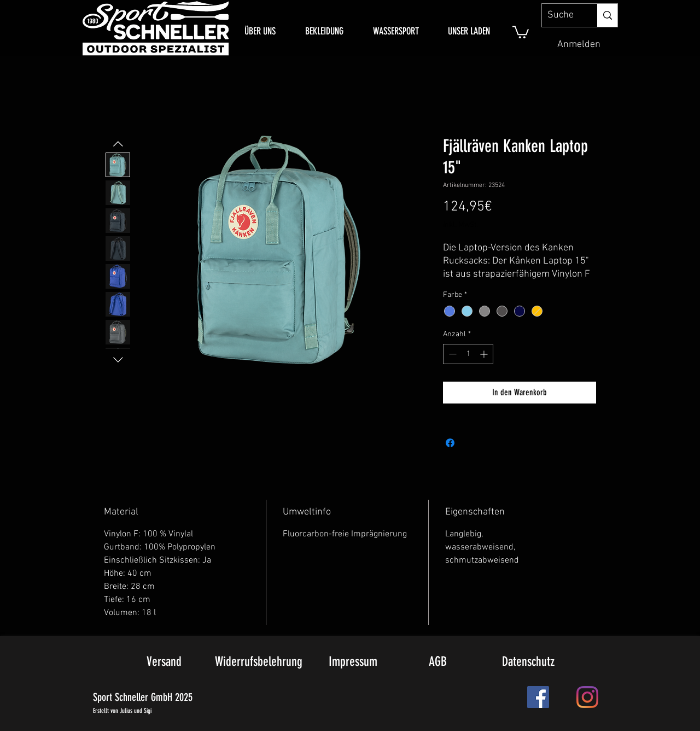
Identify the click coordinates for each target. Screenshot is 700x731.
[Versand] (164, 662)
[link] (521, 31)
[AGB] (438, 662)
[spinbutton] (468, 354)
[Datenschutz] (528, 662)
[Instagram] (587, 697)
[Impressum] (353, 662)
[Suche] (561, 15)
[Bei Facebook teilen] (450, 443)
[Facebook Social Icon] (538, 697)
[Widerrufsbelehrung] (258, 662)
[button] (324, 31)
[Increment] (485, 354)
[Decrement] (451, 354)
